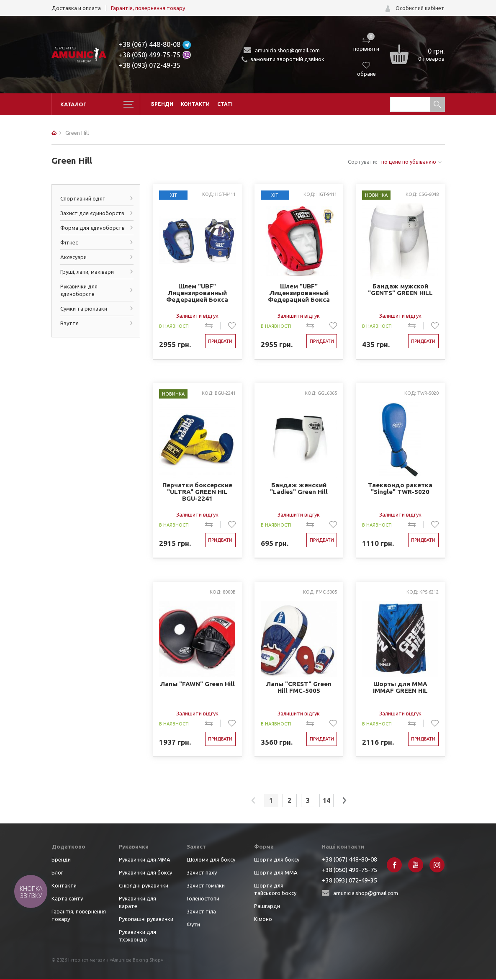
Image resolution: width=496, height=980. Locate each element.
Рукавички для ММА (145, 859)
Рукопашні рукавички (146, 919)
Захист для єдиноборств (92, 213)
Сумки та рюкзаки (84, 309)
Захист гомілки (206, 885)
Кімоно (263, 919)
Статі (225, 104)
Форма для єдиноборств (93, 228)
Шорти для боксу (277, 859)
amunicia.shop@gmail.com (287, 50)
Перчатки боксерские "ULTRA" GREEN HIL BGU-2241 (197, 492)
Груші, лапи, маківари (87, 272)
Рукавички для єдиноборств (79, 290)
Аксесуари (73, 257)
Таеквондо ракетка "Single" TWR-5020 (400, 489)
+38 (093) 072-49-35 (150, 65)
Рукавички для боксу (145, 872)
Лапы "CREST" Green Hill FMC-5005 (299, 687)
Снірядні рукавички (144, 885)
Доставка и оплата (76, 8)
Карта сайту (67, 898)
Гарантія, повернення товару (148, 8)
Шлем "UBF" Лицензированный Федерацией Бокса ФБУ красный (299, 293)
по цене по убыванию (409, 162)
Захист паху (202, 872)
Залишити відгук (197, 316)
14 (326, 800)
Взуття (69, 323)
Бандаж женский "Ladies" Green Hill (299, 489)
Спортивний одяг (82, 198)
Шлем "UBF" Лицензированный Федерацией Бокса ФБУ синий (197, 293)
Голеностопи (203, 898)
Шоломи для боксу (211, 859)
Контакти (195, 104)
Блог (57, 872)
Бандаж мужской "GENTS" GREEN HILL (400, 290)
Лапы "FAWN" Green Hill (197, 684)
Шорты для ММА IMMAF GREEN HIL (400, 687)
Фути (193, 924)
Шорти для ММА (276, 872)
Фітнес (69, 242)
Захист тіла (201, 911)
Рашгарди (267, 906)
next (344, 800)
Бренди (162, 104)
